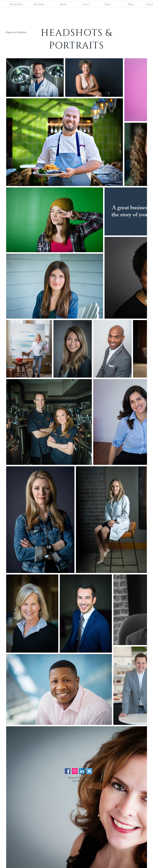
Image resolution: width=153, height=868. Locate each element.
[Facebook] (68, 771)
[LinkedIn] (82, 771)
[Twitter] (89, 771)
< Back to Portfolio (16, 32)
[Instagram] (75, 771)
